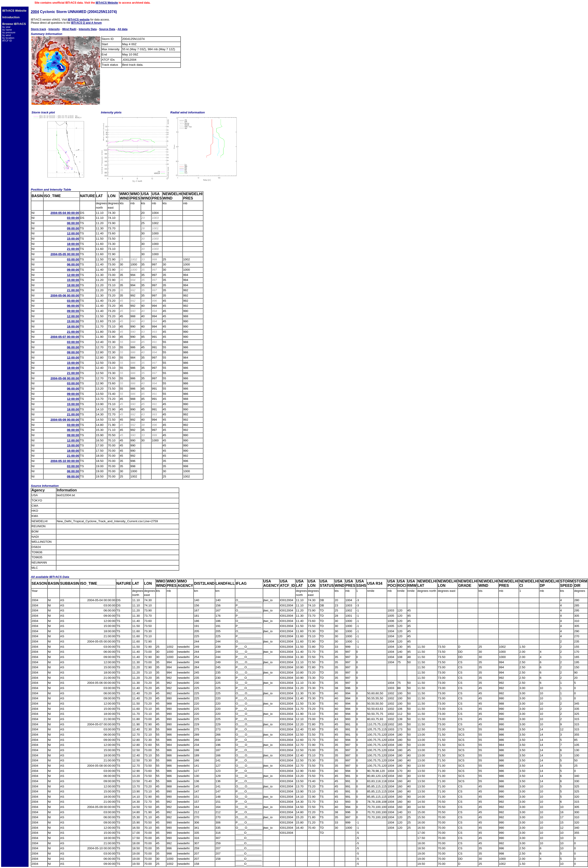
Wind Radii (69, 29)
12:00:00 (73, 233)
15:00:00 (73, 239)
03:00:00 (73, 218)
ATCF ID (7, 41)
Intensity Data (88, 29)
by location (8, 38)
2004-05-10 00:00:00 (65, 461)
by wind (7, 35)
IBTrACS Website (107, 3)
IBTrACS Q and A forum (86, 23)
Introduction (11, 17)
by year (6, 27)
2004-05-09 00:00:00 (65, 420)
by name (7, 30)
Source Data (107, 29)
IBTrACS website (79, 20)
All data (122, 29)
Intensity (54, 29)
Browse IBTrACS (14, 24)
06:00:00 (73, 223)
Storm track (38, 29)
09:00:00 (73, 228)
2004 (35, 12)
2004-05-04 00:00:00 (65, 213)
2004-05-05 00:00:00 (65, 254)
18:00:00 (73, 244)
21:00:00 (73, 249)
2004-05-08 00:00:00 (65, 378)
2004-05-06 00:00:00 (65, 295)
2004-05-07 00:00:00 (65, 337)
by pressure (9, 32)
